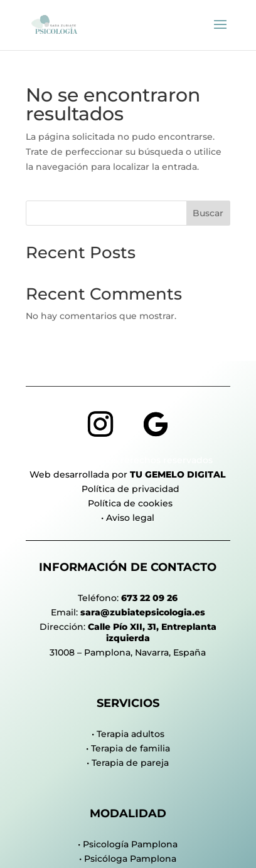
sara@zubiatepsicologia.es (143, 612)
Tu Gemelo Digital (178, 474)
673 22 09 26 (149, 598)
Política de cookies (130, 503)
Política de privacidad (131, 489)
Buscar (208, 213)
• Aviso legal (128, 518)
